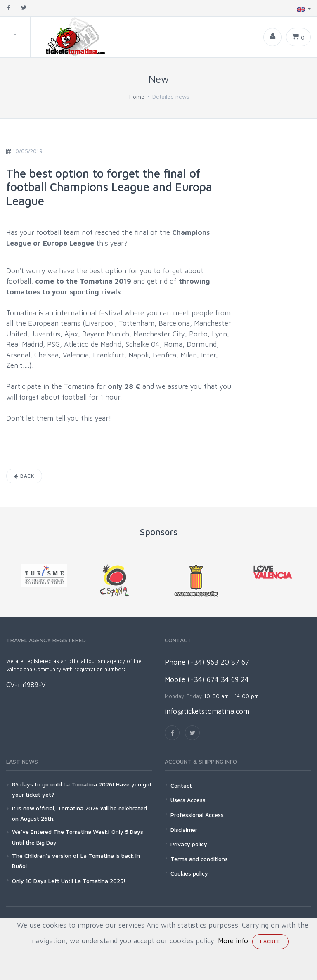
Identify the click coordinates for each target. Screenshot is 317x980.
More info (233, 941)
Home (137, 96)
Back (24, 476)
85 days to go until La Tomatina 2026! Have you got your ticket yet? (82, 789)
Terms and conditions (199, 859)
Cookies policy (189, 873)
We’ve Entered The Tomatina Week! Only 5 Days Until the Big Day (78, 837)
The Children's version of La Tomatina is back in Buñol (76, 861)
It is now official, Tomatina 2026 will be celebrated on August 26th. (79, 813)
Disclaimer (184, 830)
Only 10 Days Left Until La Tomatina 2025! (69, 881)
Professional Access (197, 815)
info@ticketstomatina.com (207, 711)
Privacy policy (189, 844)
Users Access (188, 800)
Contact (181, 785)
